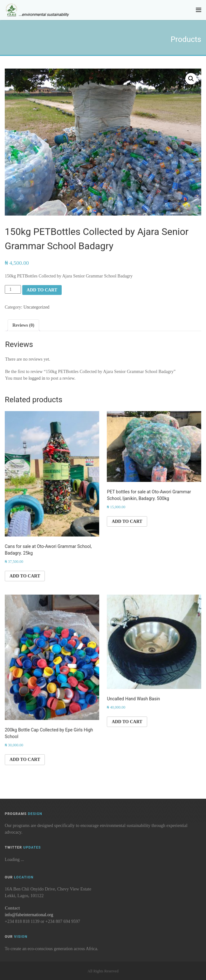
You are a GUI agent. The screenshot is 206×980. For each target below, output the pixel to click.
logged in (37, 378)
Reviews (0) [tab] (23, 325)
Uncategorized (37, 307)
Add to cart (42, 290)
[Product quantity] (13, 289)
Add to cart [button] (25, 576)
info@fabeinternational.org (29, 915)
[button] (191, 79)
